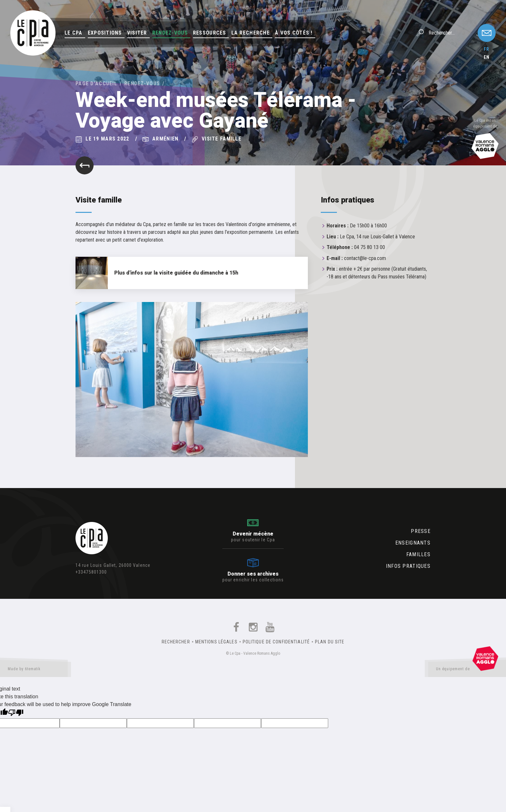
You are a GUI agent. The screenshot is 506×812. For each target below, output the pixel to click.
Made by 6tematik (35, 670)
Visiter (137, 33)
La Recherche (251, 33)
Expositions (105, 33)
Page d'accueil (96, 83)
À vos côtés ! (294, 33)
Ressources (210, 33)
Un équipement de (467, 670)
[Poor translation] (16, 713)
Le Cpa (74, 33)
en (487, 57)
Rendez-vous (170, 33)
